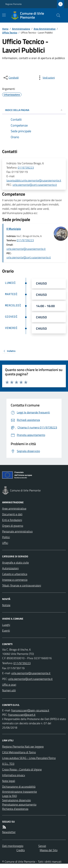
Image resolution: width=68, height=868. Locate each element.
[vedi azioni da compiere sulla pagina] (46, 78)
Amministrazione (21, 29)
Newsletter (9, 832)
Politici (6, 537)
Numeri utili (9, 690)
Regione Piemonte (14, 4)
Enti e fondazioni (12, 520)
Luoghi (6, 625)
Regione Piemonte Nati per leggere (23, 746)
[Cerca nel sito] (57, 15)
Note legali (9, 781)
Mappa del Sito (49, 850)
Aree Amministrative (45, 29)
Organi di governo (13, 526)
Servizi (42, 846)
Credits (21, 850)
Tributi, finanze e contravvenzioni (22, 585)
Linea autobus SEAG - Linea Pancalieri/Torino (29, 758)
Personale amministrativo (17, 531)
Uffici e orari (9, 685)
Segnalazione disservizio (16, 800)
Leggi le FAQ (10, 796)
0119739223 (26, 168)
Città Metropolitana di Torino (19, 752)
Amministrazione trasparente (20, 792)
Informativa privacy (14, 775)
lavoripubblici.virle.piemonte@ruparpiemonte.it (34, 180)
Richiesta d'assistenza (15, 809)
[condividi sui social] (11, 78)
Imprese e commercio (15, 580)
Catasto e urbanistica (15, 574)
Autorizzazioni (10, 568)
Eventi (6, 631)
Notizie (6, 605)
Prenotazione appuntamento (19, 804)
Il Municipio (14, 229)
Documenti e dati (12, 514)
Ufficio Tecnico (10, 32)
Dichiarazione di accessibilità (19, 787)
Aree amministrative (14, 508)
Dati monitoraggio (13, 846)
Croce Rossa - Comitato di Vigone (22, 769)
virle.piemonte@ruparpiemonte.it (26, 249)
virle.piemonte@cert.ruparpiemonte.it (35, 185)
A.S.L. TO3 (8, 764)
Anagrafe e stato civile (15, 562)
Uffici (5, 543)
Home (5, 29)
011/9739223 (25, 240)
